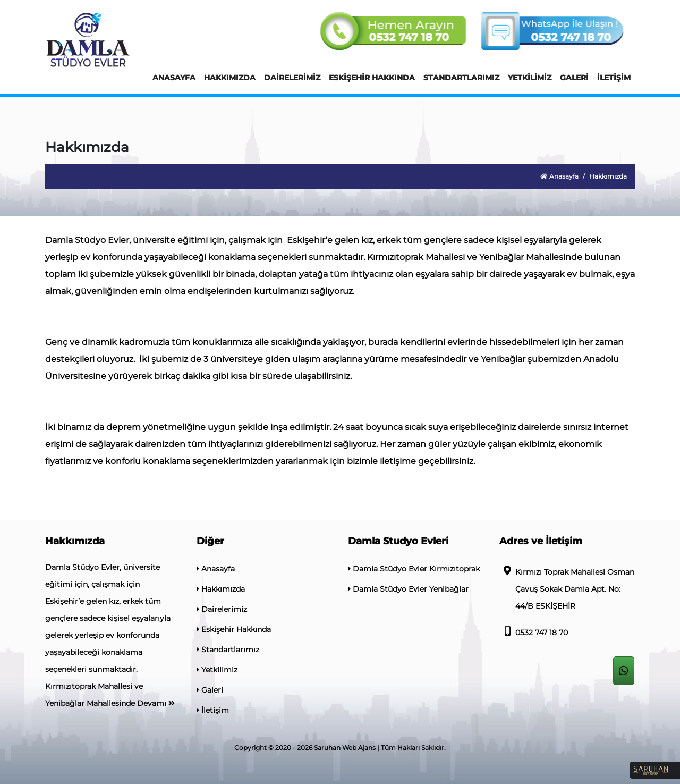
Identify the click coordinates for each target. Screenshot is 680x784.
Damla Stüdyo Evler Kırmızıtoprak (414, 569)
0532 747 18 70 (534, 632)
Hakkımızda (221, 589)
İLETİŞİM (614, 78)
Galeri (210, 690)
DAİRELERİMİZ (292, 78)
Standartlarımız (228, 650)
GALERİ (574, 78)
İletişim (213, 710)
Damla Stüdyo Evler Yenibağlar (408, 589)
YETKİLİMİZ (530, 78)
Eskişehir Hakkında (234, 629)
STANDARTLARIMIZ (461, 78)
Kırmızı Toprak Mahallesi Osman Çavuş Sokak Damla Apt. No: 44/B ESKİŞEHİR (567, 588)
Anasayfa (559, 176)
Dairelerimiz (222, 609)
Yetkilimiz (217, 670)
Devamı (156, 703)
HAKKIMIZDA (230, 78)
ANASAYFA (174, 78)
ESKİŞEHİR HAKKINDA (372, 78)
